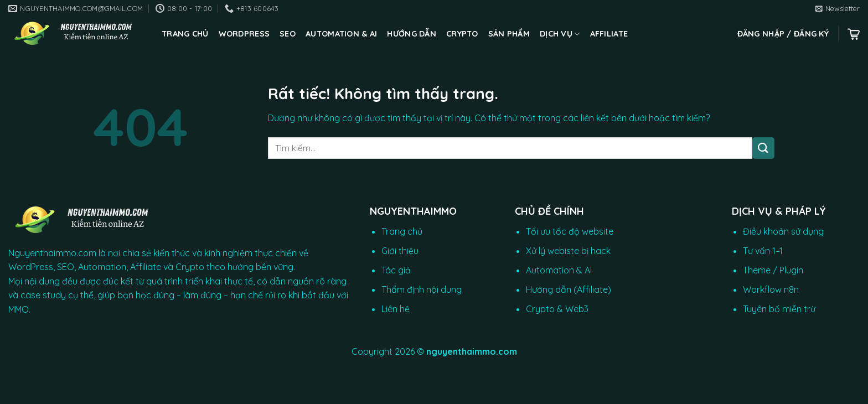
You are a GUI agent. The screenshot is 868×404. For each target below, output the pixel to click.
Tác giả (396, 270)
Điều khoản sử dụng (783, 231)
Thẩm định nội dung (422, 289)
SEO (288, 34)
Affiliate (609, 34)
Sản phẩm (509, 34)
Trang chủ (185, 34)
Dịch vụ (560, 34)
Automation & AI (341, 34)
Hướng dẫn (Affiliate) (569, 289)
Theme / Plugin (773, 270)
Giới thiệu (400, 251)
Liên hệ (396, 309)
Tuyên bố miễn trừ (779, 309)
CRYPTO (462, 34)
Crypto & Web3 (557, 309)
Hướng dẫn (412, 34)
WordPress (244, 34)
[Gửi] (763, 148)
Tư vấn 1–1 (763, 251)
